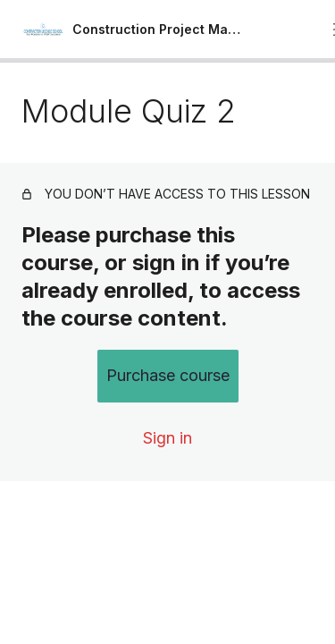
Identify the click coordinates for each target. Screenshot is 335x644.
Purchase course (168, 375)
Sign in (167, 438)
